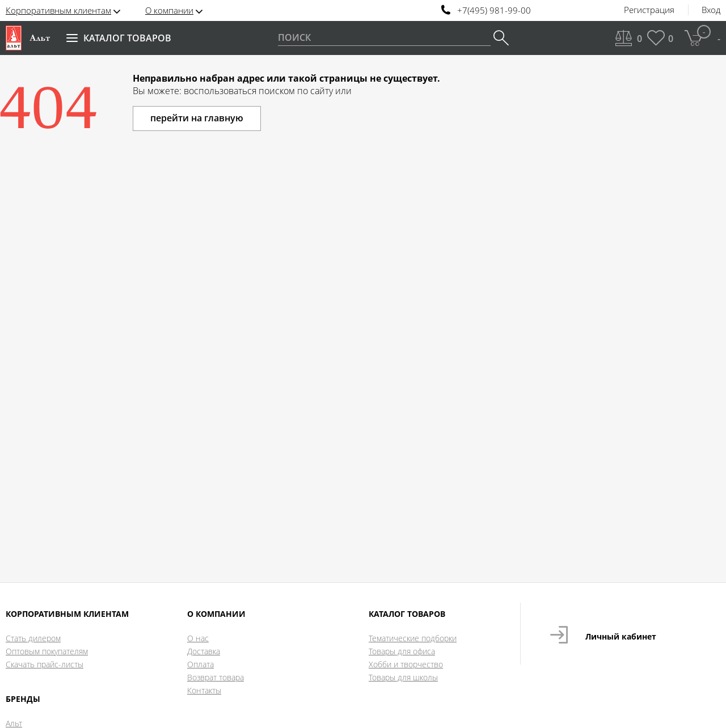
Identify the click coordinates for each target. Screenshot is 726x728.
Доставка (204, 651)
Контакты (204, 690)
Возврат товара (216, 677)
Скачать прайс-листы (45, 664)
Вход (711, 10)
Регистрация (649, 10)
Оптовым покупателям (47, 651)
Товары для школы (403, 677)
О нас (198, 638)
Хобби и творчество (406, 664)
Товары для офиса (402, 651)
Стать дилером (33, 638)
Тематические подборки (413, 638)
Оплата (201, 664)
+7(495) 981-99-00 (494, 10)
